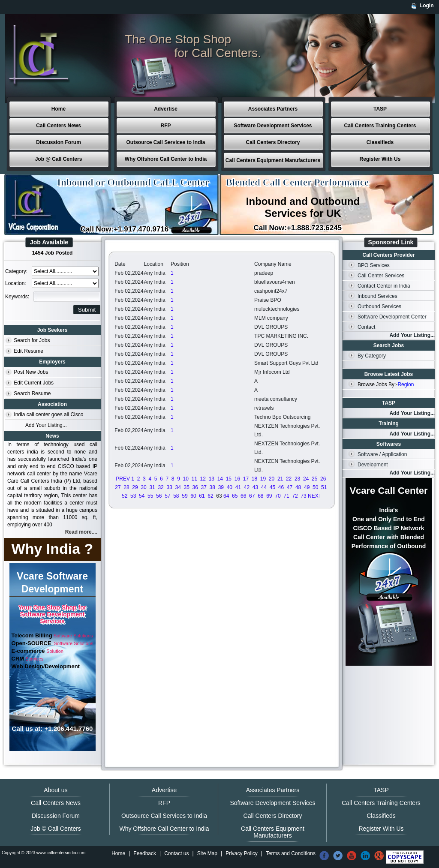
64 (226, 496)
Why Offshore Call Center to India (166, 159)
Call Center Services (381, 276)
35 (187, 487)
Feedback (145, 853)
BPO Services (374, 265)
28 (126, 487)
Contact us (176, 853)
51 (324, 487)
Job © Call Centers (56, 829)
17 (246, 479)
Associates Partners (273, 109)
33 (169, 487)
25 (314, 479)
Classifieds (380, 142)
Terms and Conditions (291, 853)
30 (143, 487)
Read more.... (81, 532)
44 (264, 487)
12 (203, 479)
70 (278, 496)
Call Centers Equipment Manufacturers (273, 160)
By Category (372, 356)
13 (212, 479)
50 (315, 487)
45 (272, 487)
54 (142, 496)
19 (263, 479)
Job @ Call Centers (59, 159)
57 (167, 496)
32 (161, 487)
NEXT (315, 496)
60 (193, 496)
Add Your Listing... (46, 425)
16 (237, 479)
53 (133, 496)
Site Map (207, 853)
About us (56, 790)
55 (150, 496)
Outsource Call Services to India (165, 142)
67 (252, 496)
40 (230, 487)
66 (243, 496)
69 (269, 496)
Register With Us (380, 159)
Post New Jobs (31, 372)
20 (272, 479)
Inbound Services (377, 296)
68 (260, 496)
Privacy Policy (242, 853)
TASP (380, 109)
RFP (166, 126)
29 (135, 487)
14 (220, 479)
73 (303, 496)
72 (295, 496)
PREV (123, 479)
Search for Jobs (32, 340)
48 (298, 487)
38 (212, 487)
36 (195, 487)
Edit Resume (29, 351)
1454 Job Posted (53, 253)
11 (194, 479)
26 (323, 479)
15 (229, 479)
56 (159, 496)
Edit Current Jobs (34, 383)
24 (306, 479)
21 (280, 479)
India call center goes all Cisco (48, 414)
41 (238, 487)
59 (185, 496)
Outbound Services (379, 306)
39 (221, 487)
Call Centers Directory (273, 142)
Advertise (166, 109)
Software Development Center (392, 317)
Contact (366, 327)
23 (297, 479)
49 (307, 487)
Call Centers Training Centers (380, 126)
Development (373, 465)
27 (118, 487)
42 (247, 487)
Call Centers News (59, 126)
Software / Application (382, 454)
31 (152, 487)
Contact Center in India (384, 286)
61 (202, 496)
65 (235, 496)
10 (186, 479)
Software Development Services (273, 126)
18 (254, 479)
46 (281, 487)
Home (59, 109)
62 (210, 496)
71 (286, 496)
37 (204, 487)
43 (255, 487)
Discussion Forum (59, 142)
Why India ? (53, 549)
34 (178, 487)
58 (176, 496)
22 (289, 479)
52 (125, 496)
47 (290, 487)
